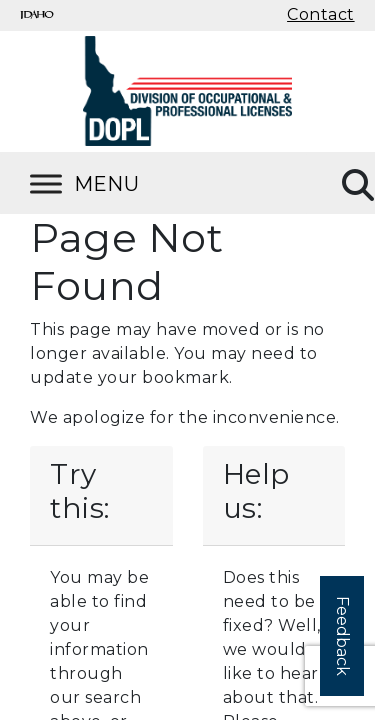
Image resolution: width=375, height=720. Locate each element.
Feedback (342, 636)
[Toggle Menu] (110, 183)
